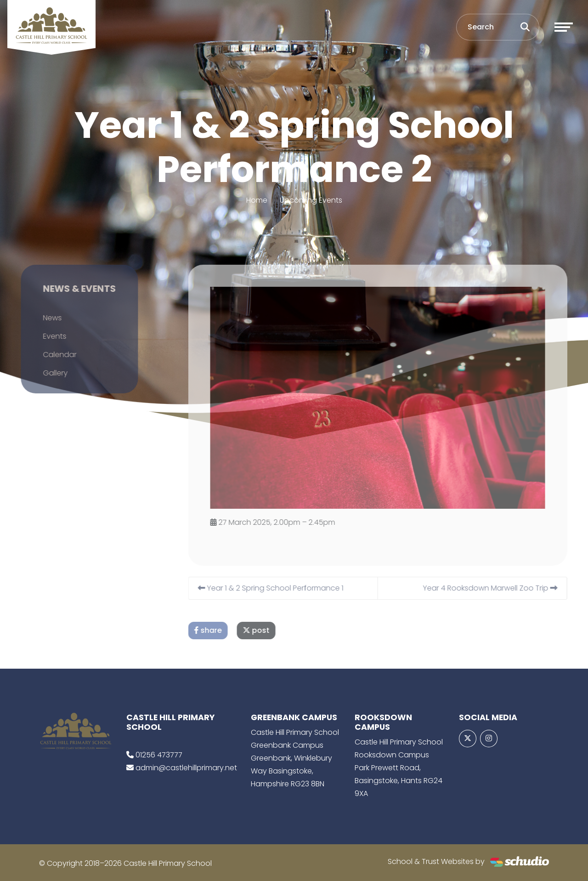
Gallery (45, 373)
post (267, 630)
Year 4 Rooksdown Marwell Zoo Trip (501, 588)
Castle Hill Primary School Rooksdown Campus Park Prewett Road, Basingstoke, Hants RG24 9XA (399, 768)
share (219, 630)
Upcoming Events (311, 200)
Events (44, 336)
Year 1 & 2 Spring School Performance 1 (281, 588)
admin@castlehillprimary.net (186, 768)
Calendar (49, 355)
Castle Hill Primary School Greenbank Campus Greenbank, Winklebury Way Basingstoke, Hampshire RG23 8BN (295, 758)
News (42, 318)
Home (257, 200)
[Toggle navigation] (564, 27)
